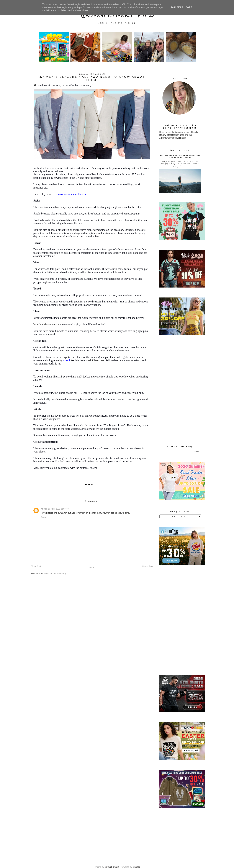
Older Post (36, 566)
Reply (43, 517)
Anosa (44, 509)
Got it (189, 7)
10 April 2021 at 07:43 (58, 509)
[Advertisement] (180, 390)
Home (92, 567)
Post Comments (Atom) (55, 574)
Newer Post (148, 566)
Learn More (176, 7)
